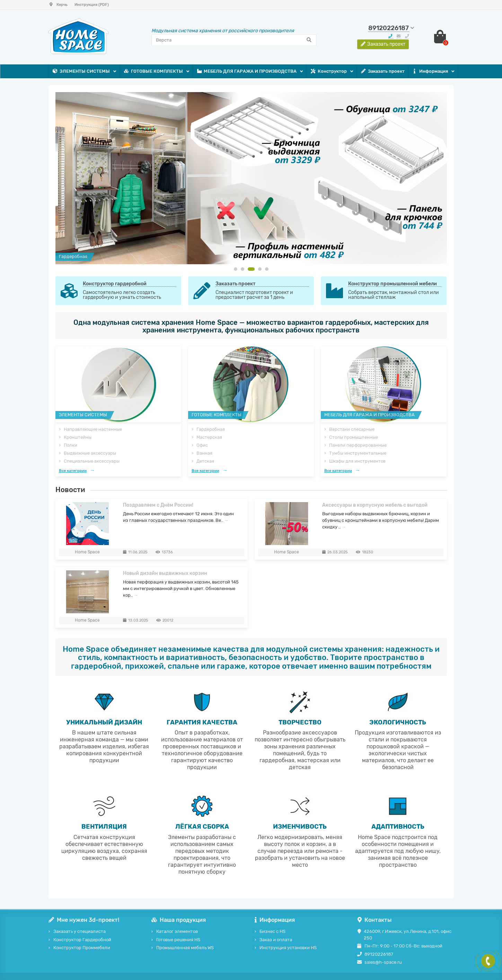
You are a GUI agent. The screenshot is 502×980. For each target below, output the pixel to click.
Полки (71, 445)
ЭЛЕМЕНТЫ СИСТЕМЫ (81, 72)
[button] (236, 269)
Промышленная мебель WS (185, 948)
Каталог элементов (177, 931)
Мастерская (209, 437)
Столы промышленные (354, 437)
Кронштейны (78, 437)
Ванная (204, 453)
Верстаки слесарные (352, 429)
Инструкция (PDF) (92, 5)
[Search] (234, 40)
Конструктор (328, 72)
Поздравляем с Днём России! (158, 505)
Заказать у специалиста (80, 931)
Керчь (58, 5)
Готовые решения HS (178, 940)
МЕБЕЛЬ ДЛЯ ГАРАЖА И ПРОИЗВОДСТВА (247, 72)
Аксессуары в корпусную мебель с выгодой (375, 505)
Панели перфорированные (358, 445)
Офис (202, 445)
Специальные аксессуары (92, 461)
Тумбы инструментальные (358, 453)
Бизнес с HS (272, 931)
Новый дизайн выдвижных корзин (165, 573)
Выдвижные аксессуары (90, 453)
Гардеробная (211, 429)
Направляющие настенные (93, 429)
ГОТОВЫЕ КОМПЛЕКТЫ (153, 72)
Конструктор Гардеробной (82, 940)
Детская (205, 461)
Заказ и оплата (276, 940)
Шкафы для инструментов (357, 461)
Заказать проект (382, 72)
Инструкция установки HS (288, 948)
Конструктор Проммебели (82, 948)
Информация (430, 72)
